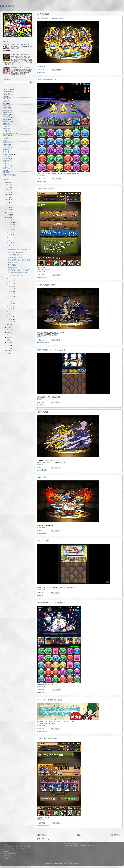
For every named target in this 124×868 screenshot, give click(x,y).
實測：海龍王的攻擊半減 (47, 79)
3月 (8, 338)
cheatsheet (7, 159)
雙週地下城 (7, 117)
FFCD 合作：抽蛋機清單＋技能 (50, 700)
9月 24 (11, 235)
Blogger (76, 863)
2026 (7, 182)
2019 (7, 200)
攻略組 (5, 108)
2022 (7, 192)
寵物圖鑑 (45, 470)
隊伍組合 (6, 110)
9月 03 (11, 316)
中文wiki (6, 858)
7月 (8, 327)
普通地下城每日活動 (9, 175)
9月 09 (11, 301)
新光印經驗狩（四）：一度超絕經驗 (51, 603)
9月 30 (11, 220)
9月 (8, 217)
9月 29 (11, 222)
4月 (8, 335)
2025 (7, 185)
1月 (8, 343)
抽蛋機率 (6, 101)
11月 (9, 212)
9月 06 (11, 309)
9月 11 (11, 296)
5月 (8, 332)
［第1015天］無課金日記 (47, 188)
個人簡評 (6, 129)
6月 (8, 330)
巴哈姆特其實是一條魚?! (47, 285)
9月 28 (11, 225)
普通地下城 (7, 166)
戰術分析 (6, 115)
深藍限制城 (7, 168)
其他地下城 (7, 156)
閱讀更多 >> (41, 66)
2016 (7, 208)
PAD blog (7, 6)
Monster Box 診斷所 (9, 133)
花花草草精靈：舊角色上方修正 (21, 45)
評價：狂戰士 (43, 477)
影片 (43, 405)
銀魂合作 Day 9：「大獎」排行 (21, 68)
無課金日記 (45, 277)
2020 (7, 197)
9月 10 (11, 299)
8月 (8, 325)
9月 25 (11, 232)
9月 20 (11, 245)
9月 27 (11, 227)
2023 (7, 190)
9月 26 (11, 230)
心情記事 (6, 131)
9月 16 (11, 283)
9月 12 (11, 294)
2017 (7, 205)
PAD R (5, 119)
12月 (9, 210)
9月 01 (11, 322)
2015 (7, 346)
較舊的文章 (116, 835)
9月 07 (11, 306)
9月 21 (11, 243)
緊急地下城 (7, 143)
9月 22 (11, 240)
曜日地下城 (7, 161)
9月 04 (11, 314)
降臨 (5, 152)
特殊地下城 (7, 122)
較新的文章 (42, 835)
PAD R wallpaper (8, 154)
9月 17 (11, 281)
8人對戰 (6, 138)
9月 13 (11, 291)
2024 (7, 187)
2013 (7, 351)
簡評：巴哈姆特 (43, 412)
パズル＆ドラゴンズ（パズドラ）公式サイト (17, 847)
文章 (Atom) (45, 839)
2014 (7, 348)
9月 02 (11, 319)
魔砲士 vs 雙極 (43, 541)
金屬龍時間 (7, 856)
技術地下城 (7, 147)
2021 (7, 195)
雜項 (43, 72)
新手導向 (6, 112)
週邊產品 (6, 124)
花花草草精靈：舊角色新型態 (20, 54)
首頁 (79, 835)
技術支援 (6, 149)
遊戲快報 (45, 731)
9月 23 (11, 237)
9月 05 (11, 311)
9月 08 (11, 304)
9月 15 (11, 286)
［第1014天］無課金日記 (47, 739)
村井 (5, 103)
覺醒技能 (6, 145)
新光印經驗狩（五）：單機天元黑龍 (51, 350)
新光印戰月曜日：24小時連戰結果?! (51, 18)
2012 (7, 353)
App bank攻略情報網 (10, 854)
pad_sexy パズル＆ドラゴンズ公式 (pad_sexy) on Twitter (21, 849)
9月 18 (11, 278)
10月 (9, 215)
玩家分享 (6, 163)
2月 (8, 340)
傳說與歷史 (45, 343)
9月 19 (11, 248)
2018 (7, 203)
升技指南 (6, 126)
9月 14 (11, 289)
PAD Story (6, 173)
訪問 (5, 170)
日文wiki (6, 851)
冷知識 (44, 181)
